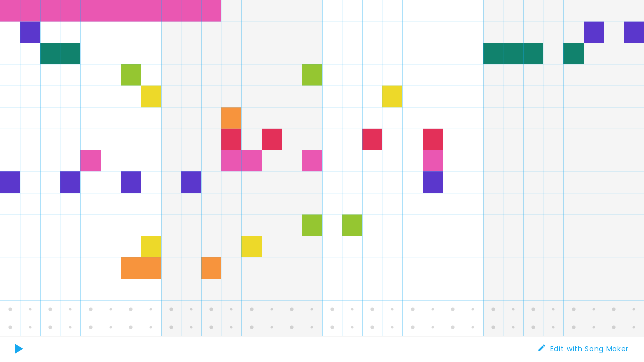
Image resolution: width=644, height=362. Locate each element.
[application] (322, 168)
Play (20, 355)
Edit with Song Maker (590, 349)
